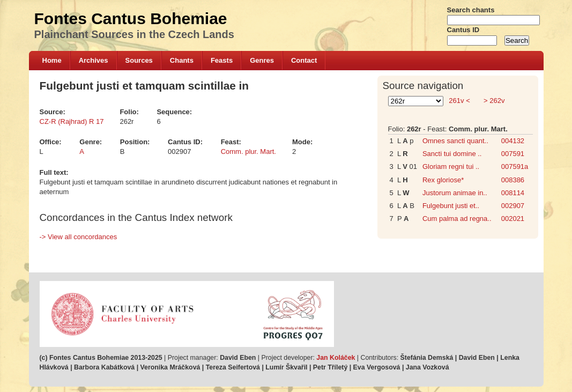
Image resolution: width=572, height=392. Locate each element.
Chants (182, 60)
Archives (94, 60)
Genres (262, 60)
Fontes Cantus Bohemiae (131, 19)
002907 (513, 206)
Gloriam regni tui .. (451, 167)
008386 (513, 180)
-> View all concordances (79, 237)
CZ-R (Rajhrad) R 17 (72, 121)
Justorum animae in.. (455, 193)
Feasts (222, 60)
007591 (513, 154)
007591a (515, 167)
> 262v (493, 101)
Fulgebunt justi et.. (451, 206)
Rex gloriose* (443, 180)
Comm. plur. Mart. (248, 151)
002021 (513, 219)
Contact (304, 60)
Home (52, 60)
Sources (139, 60)
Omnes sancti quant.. (455, 141)
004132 (513, 141)
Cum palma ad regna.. (457, 219)
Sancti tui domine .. (452, 154)
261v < (460, 101)
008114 (513, 193)
